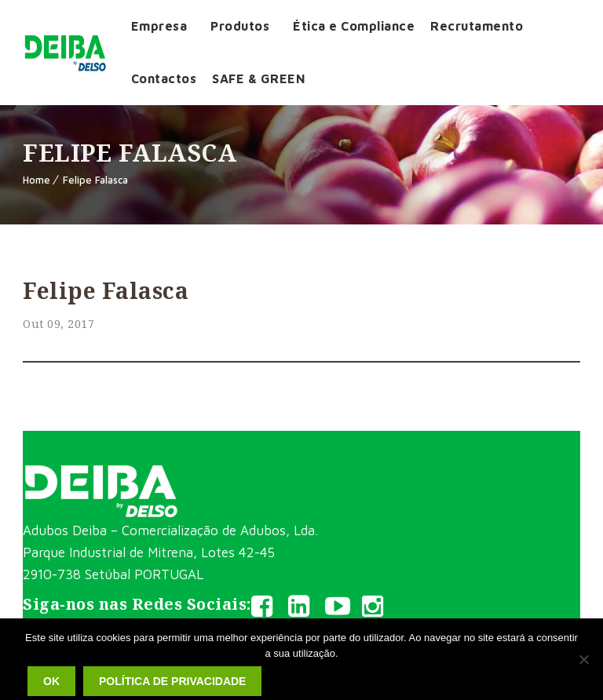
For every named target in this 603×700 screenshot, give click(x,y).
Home (37, 180)
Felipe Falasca (95, 180)
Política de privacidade (172, 681)
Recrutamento (477, 26)
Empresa (159, 26)
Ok (51, 681)
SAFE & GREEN (259, 78)
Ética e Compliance (354, 26)
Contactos (164, 78)
